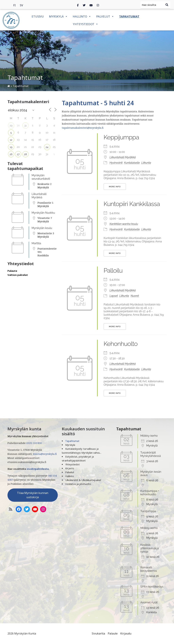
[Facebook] (78, 5)
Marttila (36, 243)
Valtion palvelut (18, 275)
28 (25, 154)
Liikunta (146, 163)
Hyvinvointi (116, 163)
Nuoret (135, 296)
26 (11, 154)
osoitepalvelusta (38, 469)
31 (25, 126)
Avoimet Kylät (149, 602)
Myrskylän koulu (42, 228)
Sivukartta (98, 633)
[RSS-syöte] (11, 509)
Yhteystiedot (86, 24)
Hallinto (82, 16)
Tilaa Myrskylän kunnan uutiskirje (33, 495)
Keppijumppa (121, 137)
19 (11, 147)
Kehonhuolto (121, 344)
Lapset (114, 296)
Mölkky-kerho (149, 436)
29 (11, 126)
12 (11, 140)
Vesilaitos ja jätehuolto (78, 484)
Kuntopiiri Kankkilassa (132, 204)
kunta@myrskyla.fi (45, 454)
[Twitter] (84, 5)
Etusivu (38, 16)
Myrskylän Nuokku (43, 213)
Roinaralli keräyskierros (149, 569)
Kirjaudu (126, 633)
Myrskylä (58, 16)
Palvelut (105, 16)
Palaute (12, 271)
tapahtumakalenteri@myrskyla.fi (83, 128)
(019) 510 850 (34, 443)
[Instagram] (91, 5)
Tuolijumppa (148, 511)
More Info (115, 187)
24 (47, 147)
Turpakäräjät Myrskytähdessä (151, 454)
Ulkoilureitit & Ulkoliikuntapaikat (83, 480)
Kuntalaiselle (132, 163)
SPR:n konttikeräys (152, 587)
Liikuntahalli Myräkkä (39, 196)
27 (18, 154)
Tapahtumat (129, 16)
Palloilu (113, 270)
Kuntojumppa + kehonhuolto (150, 493)
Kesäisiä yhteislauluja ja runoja (150, 548)
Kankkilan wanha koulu (124, 224)
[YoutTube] (35, 509)
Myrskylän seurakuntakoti (41, 177)
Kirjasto (70, 468)
